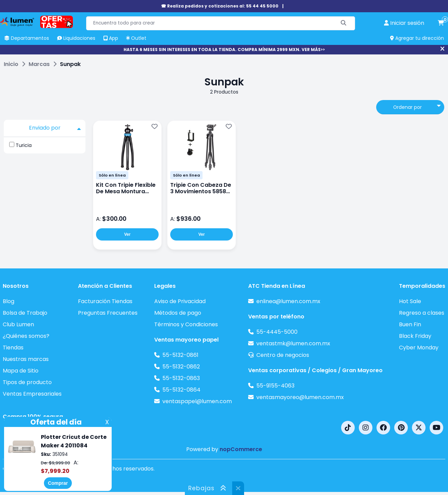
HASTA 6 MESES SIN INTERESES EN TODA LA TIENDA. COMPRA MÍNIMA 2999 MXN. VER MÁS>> (224, 49)
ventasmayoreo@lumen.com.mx (300, 397)
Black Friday (415, 336)
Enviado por (55, 128)
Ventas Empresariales (32, 394)
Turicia (24, 145)
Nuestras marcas (26, 359)
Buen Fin (410, 324)
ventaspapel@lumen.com (197, 401)
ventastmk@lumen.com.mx (293, 343)
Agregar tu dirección (417, 38)
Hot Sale (410, 301)
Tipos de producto (27, 382)
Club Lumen (18, 324)
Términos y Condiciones (186, 324)
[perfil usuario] (404, 23)
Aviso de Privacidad (180, 301)
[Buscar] (344, 23)
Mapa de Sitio (21, 371)
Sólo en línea (112, 175)
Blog (9, 301)
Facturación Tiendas (105, 301)
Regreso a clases (422, 313)
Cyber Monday (419, 348)
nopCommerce (241, 449)
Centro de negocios (283, 355)
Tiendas (13, 348)
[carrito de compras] (441, 23)
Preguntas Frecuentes (108, 313)
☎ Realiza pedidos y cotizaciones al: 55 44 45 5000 (220, 6)
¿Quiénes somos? (26, 336)
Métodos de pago (178, 313)
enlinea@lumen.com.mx (288, 301)
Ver (127, 234)
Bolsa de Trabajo (25, 313)
